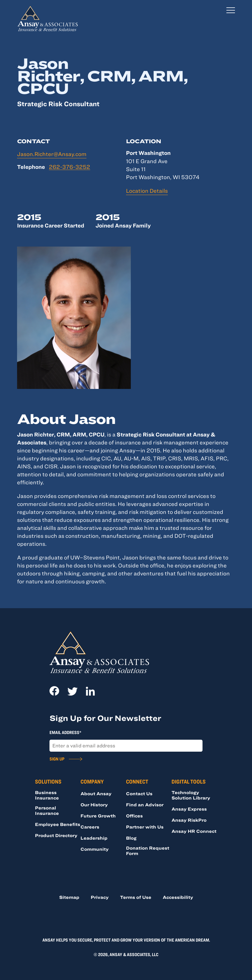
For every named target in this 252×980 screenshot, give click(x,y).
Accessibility (178, 897)
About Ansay (96, 794)
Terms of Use (136, 897)
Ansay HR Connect (194, 831)
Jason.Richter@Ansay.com (52, 154)
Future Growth (98, 816)
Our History (94, 805)
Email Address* (65, 732)
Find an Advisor (145, 805)
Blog (131, 838)
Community (95, 849)
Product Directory (56, 835)
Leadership (94, 838)
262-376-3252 (70, 167)
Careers (90, 827)
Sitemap (69, 897)
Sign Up (57, 759)
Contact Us (139, 794)
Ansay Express (189, 809)
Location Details (147, 191)
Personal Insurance (47, 810)
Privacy (100, 897)
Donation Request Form (148, 851)
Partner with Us (145, 827)
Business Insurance (47, 795)
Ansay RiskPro (189, 820)
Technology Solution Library (191, 795)
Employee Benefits (58, 824)
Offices (134, 816)
